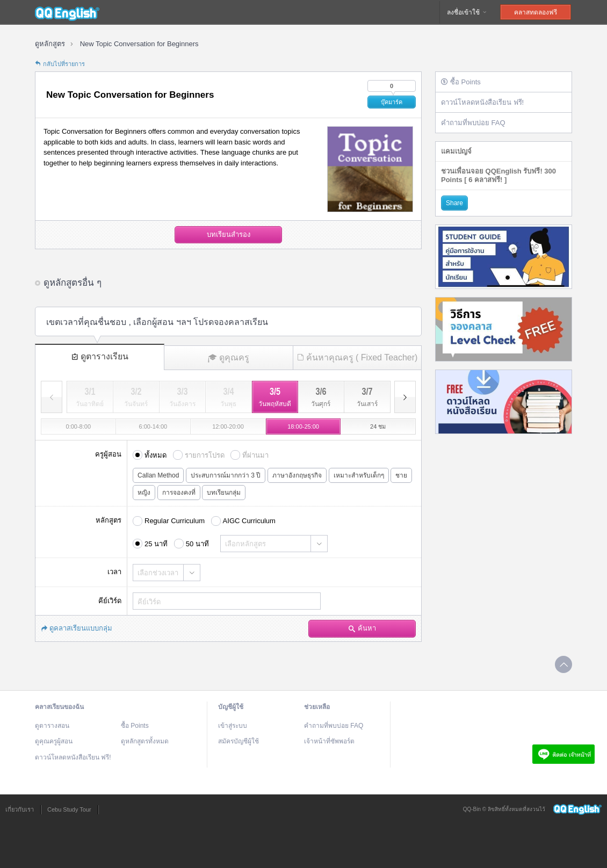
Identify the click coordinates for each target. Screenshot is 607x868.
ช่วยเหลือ (317, 707)
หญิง (144, 493)
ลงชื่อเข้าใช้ (467, 12)
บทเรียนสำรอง (229, 234)
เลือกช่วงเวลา (158, 573)
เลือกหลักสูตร (245, 544)
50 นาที (197, 544)
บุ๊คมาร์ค (392, 102)
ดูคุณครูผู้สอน (54, 741)
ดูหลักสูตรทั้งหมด (145, 741)
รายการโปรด (205, 455)
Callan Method (158, 475)
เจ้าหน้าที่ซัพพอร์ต (329, 741)
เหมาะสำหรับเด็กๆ (359, 475)
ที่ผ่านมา (255, 455)
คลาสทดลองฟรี (536, 12)
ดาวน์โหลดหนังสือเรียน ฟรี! (482, 102)
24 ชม (378, 426)
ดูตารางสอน (52, 726)
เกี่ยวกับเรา (20, 809)
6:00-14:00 (153, 426)
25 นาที (156, 544)
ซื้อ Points (461, 82)
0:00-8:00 (78, 426)
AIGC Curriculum (249, 521)
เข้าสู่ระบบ (233, 726)
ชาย (401, 475)
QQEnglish (67, 12)
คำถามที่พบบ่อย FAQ (473, 123)
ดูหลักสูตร (50, 44)
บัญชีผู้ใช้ (231, 707)
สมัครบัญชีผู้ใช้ (239, 741)
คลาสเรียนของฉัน (59, 707)
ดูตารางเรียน (100, 356)
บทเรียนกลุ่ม (224, 493)
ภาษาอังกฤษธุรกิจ (297, 475)
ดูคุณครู (229, 358)
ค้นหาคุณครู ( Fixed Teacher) (357, 357)
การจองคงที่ (179, 493)
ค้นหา (362, 628)
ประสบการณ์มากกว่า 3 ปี (226, 475)
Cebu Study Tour (69, 809)
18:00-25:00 (303, 426)
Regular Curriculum (175, 521)
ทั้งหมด (156, 455)
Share (454, 203)
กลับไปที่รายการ (60, 64)
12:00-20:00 (228, 426)
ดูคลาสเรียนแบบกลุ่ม (77, 628)
